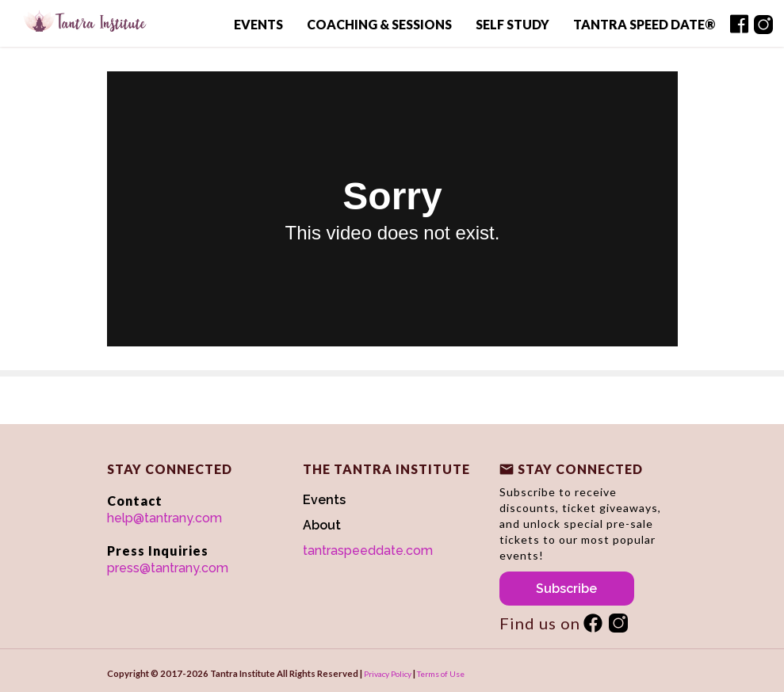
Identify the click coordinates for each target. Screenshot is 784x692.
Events (258, 24)
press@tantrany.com (168, 568)
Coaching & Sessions (379, 24)
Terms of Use (441, 674)
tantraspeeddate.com (368, 551)
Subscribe (566, 589)
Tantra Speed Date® (644, 24)
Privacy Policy (388, 674)
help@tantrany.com (164, 518)
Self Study (512, 24)
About (322, 525)
